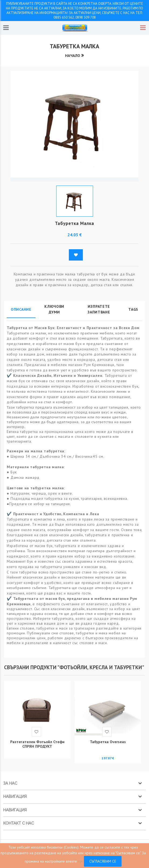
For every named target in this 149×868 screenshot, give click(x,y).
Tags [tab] (133, 309)
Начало (73, 55)
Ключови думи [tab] (54, 309)
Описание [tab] (21, 309)
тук (80, 861)
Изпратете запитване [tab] (99, 309)
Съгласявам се (103, 861)
